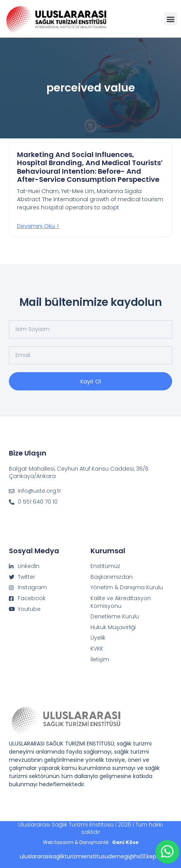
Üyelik (98, 638)
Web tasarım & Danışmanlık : (91, 842)
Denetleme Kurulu (115, 617)
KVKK (97, 649)
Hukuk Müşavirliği (113, 627)
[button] (171, 19)
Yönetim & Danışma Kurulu (127, 588)
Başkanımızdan (112, 577)
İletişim (100, 660)
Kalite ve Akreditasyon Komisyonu (121, 602)
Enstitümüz (105, 566)
